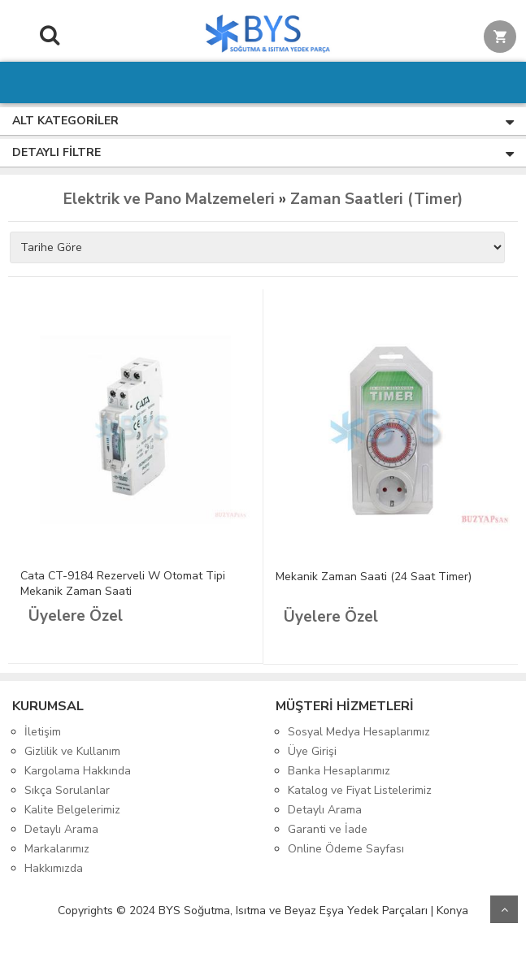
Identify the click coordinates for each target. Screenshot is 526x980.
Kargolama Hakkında (78, 771)
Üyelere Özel (76, 616)
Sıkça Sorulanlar (67, 790)
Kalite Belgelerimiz (72, 810)
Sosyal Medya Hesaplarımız (359, 732)
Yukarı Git (504, 909)
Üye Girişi (312, 751)
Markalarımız (57, 849)
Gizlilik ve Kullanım (72, 751)
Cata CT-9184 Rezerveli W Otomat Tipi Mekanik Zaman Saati (123, 583)
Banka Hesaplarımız (339, 771)
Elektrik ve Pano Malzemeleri (169, 199)
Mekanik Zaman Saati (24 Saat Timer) (374, 577)
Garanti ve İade (328, 829)
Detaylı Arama (61, 829)
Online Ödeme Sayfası (346, 849)
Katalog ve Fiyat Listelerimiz (360, 790)
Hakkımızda (54, 868)
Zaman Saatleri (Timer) (376, 199)
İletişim (43, 732)
